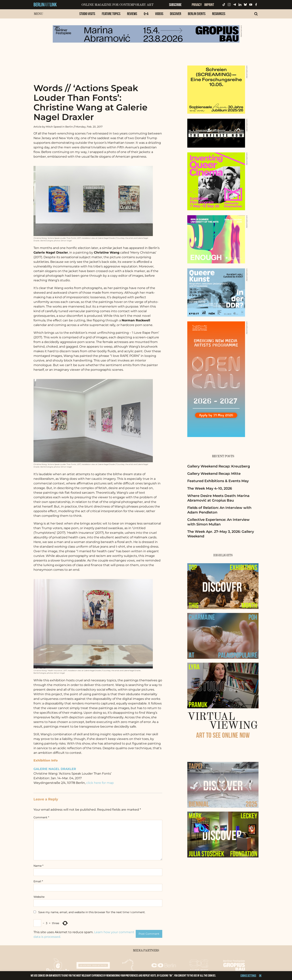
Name (38, 866)
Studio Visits (87, 14)
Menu (38, 14)
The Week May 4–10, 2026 (210, 488)
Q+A (146, 14)
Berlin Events (197, 14)
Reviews (132, 14)
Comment (41, 817)
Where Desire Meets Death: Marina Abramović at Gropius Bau (218, 498)
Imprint (209, 5)
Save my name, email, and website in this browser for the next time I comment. (92, 912)
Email (38, 881)
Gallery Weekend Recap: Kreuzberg (219, 466)
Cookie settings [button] (248, 975)
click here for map (100, 783)
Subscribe (175, 5)
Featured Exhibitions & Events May (218, 481)
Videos (159, 14)
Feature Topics (111, 14)
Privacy (197, 5)
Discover (176, 14)
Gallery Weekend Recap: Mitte (214, 474)
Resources (219, 14)
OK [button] (260, 975)
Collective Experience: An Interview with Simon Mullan (218, 522)
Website (39, 897)
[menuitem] (87, 16)
